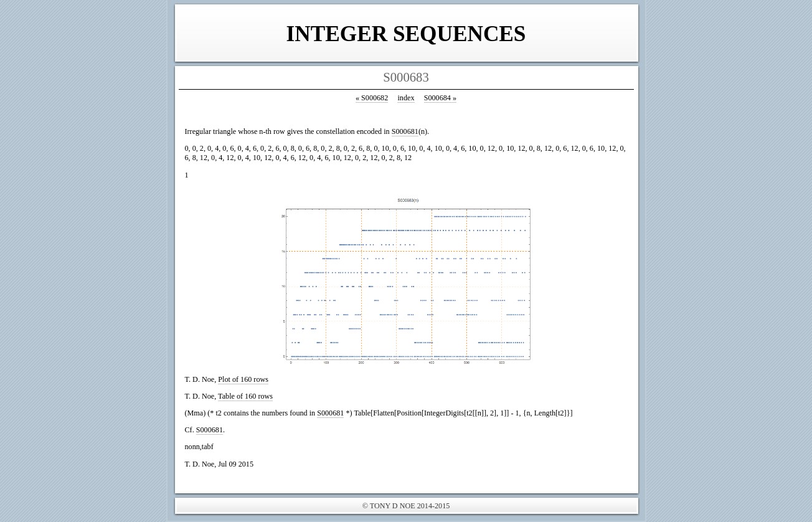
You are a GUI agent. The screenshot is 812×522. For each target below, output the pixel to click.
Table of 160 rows (245, 396)
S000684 (440, 98)
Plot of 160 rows (243, 379)
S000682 (372, 98)
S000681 (405, 131)
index (406, 98)
